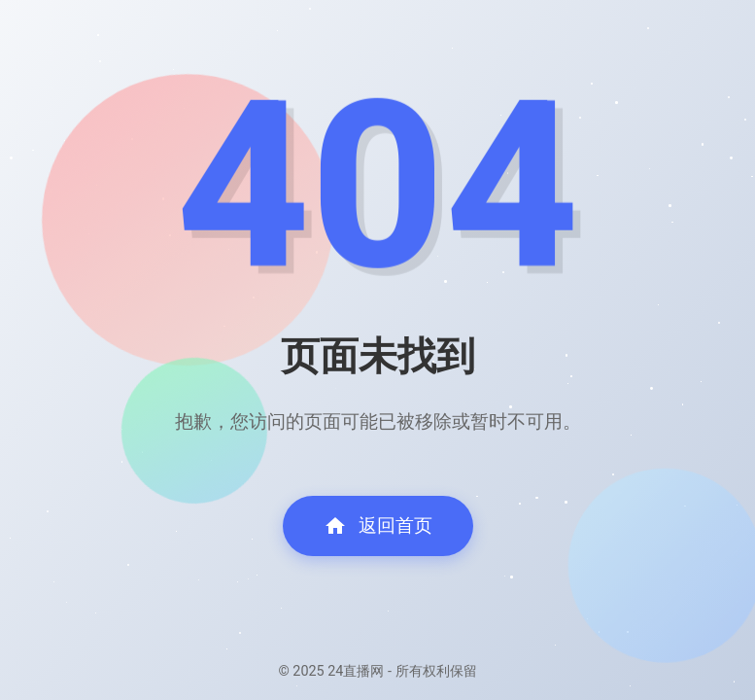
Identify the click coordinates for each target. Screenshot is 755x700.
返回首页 (378, 526)
